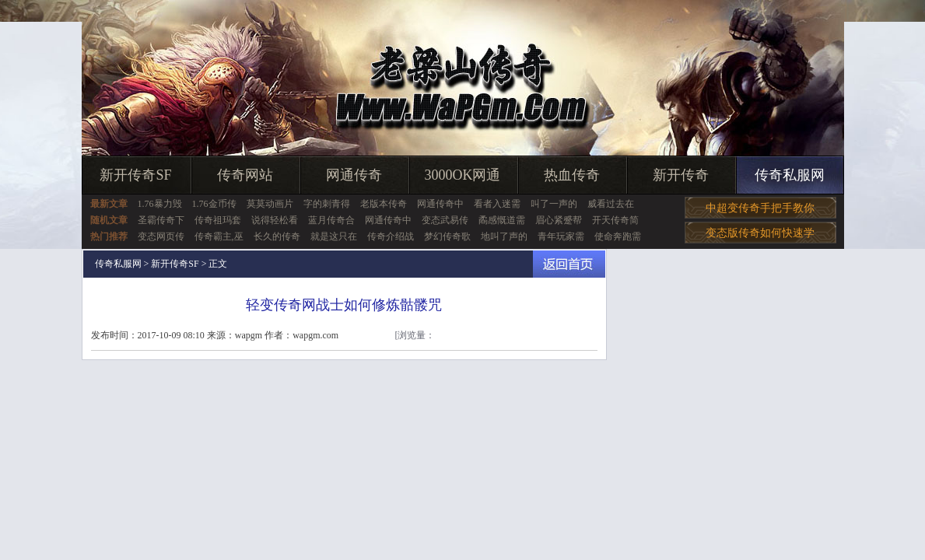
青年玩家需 (561, 236)
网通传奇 (354, 175)
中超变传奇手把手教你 (760, 208)
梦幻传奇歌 (447, 236)
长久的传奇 (277, 236)
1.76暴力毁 (160, 204)
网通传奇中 (440, 204)
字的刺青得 (327, 204)
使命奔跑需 (618, 236)
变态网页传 (161, 236)
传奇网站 (245, 175)
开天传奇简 (615, 220)
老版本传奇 (384, 204)
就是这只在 (334, 236)
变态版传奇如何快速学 (760, 233)
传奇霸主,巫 (219, 236)
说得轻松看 (275, 220)
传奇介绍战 (391, 236)
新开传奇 (681, 175)
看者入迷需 (497, 204)
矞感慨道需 (502, 220)
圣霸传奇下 (161, 220)
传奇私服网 (790, 175)
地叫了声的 (504, 236)
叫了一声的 (554, 204)
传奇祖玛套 (218, 220)
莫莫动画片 (270, 204)
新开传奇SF (135, 175)
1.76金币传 (214, 204)
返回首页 (569, 264)
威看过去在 (611, 204)
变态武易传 (445, 220)
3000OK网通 (463, 175)
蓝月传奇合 (331, 220)
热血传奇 (572, 175)
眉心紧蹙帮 (559, 220)
